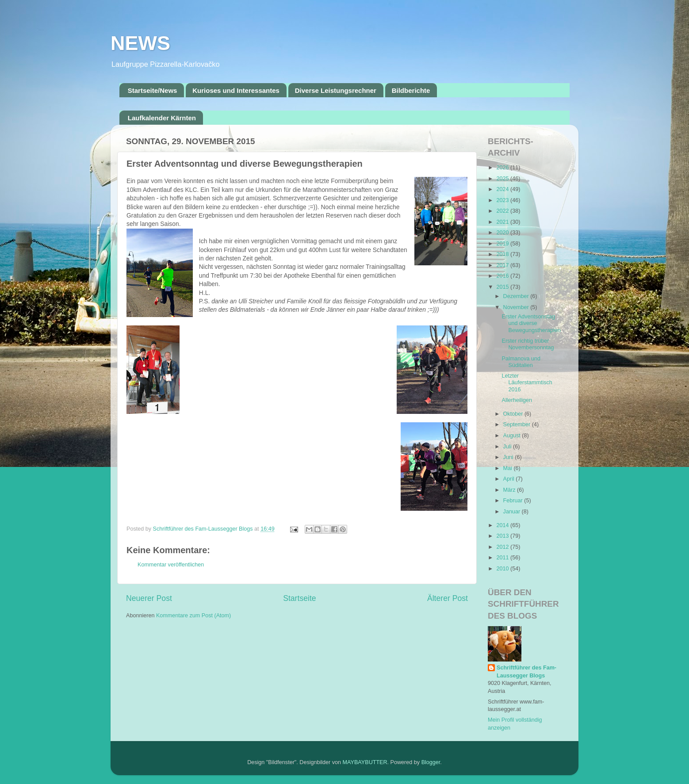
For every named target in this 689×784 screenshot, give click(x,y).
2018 (503, 254)
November (517, 307)
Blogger (431, 762)
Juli (508, 447)
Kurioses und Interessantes (236, 90)
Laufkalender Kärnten (162, 118)
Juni (509, 457)
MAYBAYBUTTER (365, 762)
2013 (503, 536)
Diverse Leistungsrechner (336, 90)
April (510, 479)
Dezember (517, 296)
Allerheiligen (517, 400)
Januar (513, 512)
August (513, 436)
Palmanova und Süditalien (521, 362)
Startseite (299, 598)
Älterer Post (448, 598)
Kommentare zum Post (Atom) (193, 616)
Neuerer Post (149, 598)
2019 (503, 244)
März (510, 490)
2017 (503, 265)
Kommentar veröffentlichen (171, 565)
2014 (503, 525)
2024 (503, 189)
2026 (503, 168)
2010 (503, 569)
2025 (503, 179)
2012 (503, 547)
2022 (503, 211)
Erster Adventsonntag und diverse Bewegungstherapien (531, 323)
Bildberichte (411, 90)
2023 (503, 200)
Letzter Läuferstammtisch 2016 (527, 382)
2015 (503, 287)
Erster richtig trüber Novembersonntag (528, 344)
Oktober (514, 414)
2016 (503, 276)
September (518, 425)
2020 (503, 233)
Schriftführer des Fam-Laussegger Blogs (526, 672)
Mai (509, 468)
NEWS (140, 43)
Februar (514, 501)
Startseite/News (153, 90)
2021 (503, 222)
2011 (503, 558)
